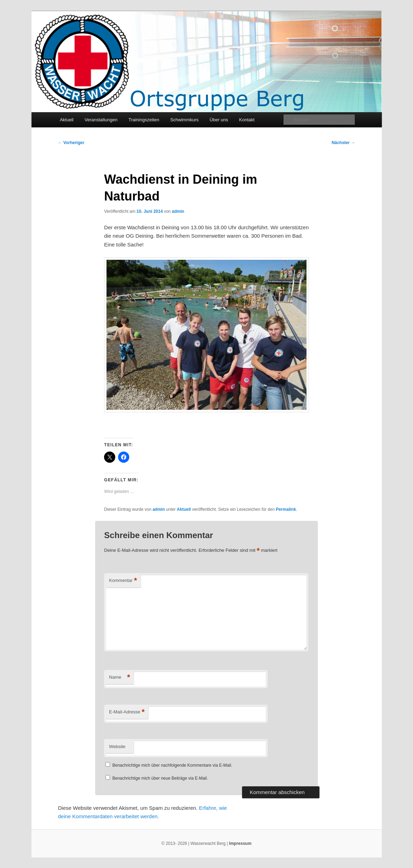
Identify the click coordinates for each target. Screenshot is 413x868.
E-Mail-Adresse (127, 712)
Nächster (343, 143)
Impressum (240, 843)
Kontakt (247, 120)
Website (117, 747)
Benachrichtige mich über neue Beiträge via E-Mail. (160, 778)
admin (178, 211)
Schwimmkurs (184, 120)
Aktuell (67, 120)
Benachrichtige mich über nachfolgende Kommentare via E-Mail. (172, 765)
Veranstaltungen (101, 120)
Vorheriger (71, 143)
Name (119, 677)
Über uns (219, 120)
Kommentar (123, 581)
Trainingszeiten (144, 120)
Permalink (286, 509)
